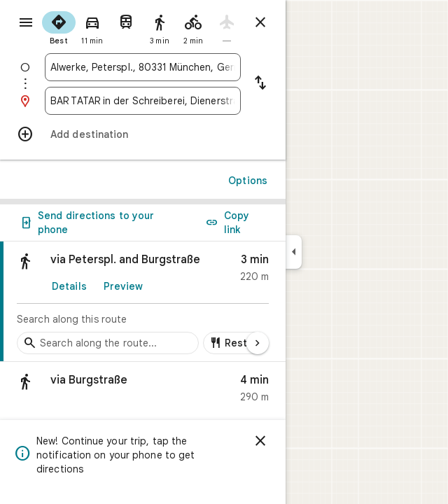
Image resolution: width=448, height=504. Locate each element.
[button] (143, 392)
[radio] (59, 27)
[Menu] (26, 22)
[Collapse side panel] (294, 252)
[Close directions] (260, 22)
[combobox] (143, 67)
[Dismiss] (260, 441)
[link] (143, 302)
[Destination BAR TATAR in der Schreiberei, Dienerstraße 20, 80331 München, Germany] (143, 101)
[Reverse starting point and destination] (260, 84)
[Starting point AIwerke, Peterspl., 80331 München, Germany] (143, 67)
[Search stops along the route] (108, 343)
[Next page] (258, 343)
